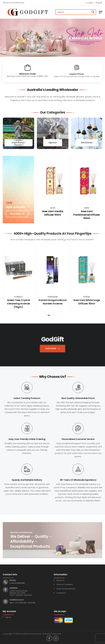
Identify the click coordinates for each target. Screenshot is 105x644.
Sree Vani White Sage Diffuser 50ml (87, 302)
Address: (14, 588)
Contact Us (61, 593)
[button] (50, 50)
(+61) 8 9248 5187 (17, 583)
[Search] (93, 12)
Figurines (53, 143)
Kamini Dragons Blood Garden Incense (53, 302)
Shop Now (50, 349)
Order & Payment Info (66, 589)
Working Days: (17, 600)
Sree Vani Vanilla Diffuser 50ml (53, 213)
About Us (60, 580)
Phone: (13, 580)
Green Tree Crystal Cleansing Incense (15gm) (19, 304)
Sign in (90, 3)
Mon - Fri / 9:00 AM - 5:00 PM (22, 603)
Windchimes (87, 143)
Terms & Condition (65, 584)
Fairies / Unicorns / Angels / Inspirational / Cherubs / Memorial (19, 143)
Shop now (16, 214)
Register (99, 3)
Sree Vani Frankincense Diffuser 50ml (87, 215)
